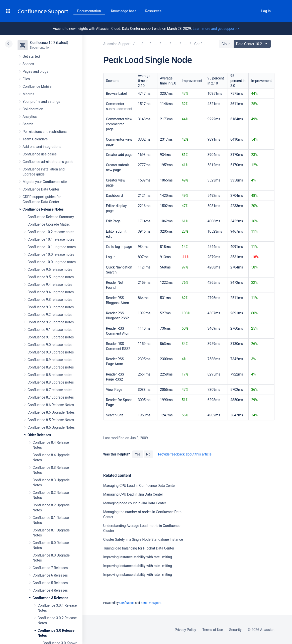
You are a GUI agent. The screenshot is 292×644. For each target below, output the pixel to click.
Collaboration (33, 109)
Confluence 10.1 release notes (51, 239)
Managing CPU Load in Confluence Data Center (140, 486)
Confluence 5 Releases (50, 583)
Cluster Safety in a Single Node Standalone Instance (143, 539)
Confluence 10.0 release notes (51, 254)
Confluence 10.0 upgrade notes (52, 262)
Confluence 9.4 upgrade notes (51, 292)
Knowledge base (124, 11)
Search (252, 11)
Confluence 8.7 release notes (50, 390)
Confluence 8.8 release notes (50, 375)
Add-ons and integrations (42, 147)
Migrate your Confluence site (45, 182)
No (148, 454)
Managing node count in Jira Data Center (135, 503)
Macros (28, 94)
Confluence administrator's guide (48, 162)
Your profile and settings (41, 102)
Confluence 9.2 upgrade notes (51, 322)
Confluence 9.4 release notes (50, 285)
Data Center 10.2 (253, 44)
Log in (266, 11)
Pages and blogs (35, 71)
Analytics (30, 117)
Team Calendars (35, 139)
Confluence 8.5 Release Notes (51, 420)
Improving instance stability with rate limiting (138, 557)
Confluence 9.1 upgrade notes (51, 337)
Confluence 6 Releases (50, 575)
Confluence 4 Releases (50, 590)
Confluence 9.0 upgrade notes (51, 352)
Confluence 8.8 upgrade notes (51, 382)
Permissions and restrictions (45, 132)
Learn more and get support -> (216, 29)
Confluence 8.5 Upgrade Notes (51, 427)
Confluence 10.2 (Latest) (49, 43)
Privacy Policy (185, 630)
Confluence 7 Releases (50, 568)
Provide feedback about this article (185, 454)
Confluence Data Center (41, 189)
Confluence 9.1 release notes (50, 330)
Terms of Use (213, 630)
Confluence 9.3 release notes (50, 300)
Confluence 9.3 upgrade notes (51, 307)
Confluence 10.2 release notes (51, 232)
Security (235, 630)
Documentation (89, 11)
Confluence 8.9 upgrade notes (51, 367)
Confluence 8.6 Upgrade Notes (51, 412)
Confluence (127, 603)
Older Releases (39, 435)
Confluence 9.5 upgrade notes (51, 277)
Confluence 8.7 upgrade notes (51, 397)
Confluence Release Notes (43, 209)
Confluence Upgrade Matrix (49, 224)
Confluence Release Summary (51, 217)
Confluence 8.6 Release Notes (51, 405)
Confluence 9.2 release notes (50, 315)
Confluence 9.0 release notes (50, 345)
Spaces (28, 64)
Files (26, 79)
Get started (31, 56)
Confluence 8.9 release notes (50, 360)
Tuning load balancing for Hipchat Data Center (139, 548)
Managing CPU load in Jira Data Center (133, 494)
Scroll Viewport (151, 603)
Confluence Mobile (37, 86)
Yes (138, 454)
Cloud (226, 44)
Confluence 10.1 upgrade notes (52, 247)
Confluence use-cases (40, 154)
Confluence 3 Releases (50, 598)
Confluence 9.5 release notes (50, 269)
